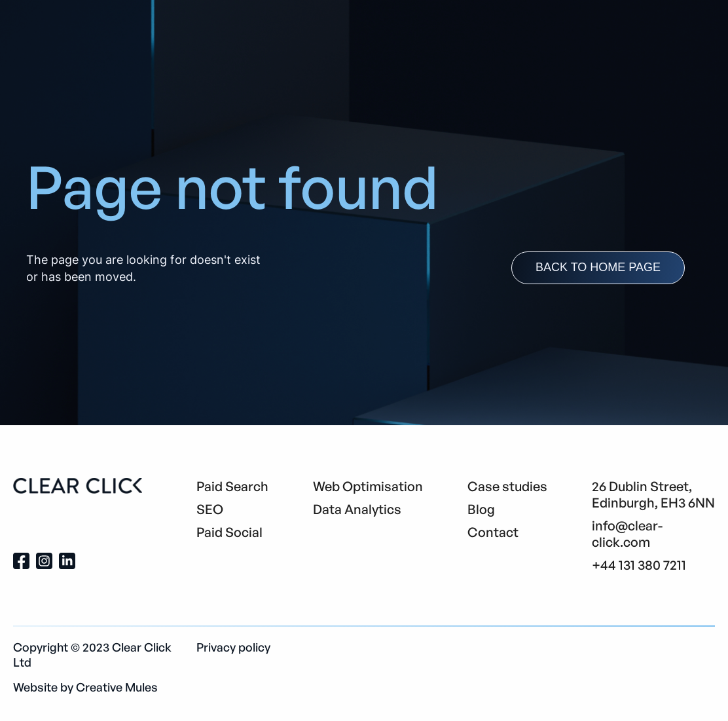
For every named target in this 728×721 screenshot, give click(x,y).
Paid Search (232, 486)
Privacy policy (233, 647)
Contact (493, 532)
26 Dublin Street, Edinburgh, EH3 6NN (653, 494)
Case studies (507, 486)
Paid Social (229, 532)
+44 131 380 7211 (639, 565)
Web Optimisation (368, 486)
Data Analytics (357, 509)
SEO (210, 509)
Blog (481, 509)
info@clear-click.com (627, 534)
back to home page (598, 267)
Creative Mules (117, 687)
